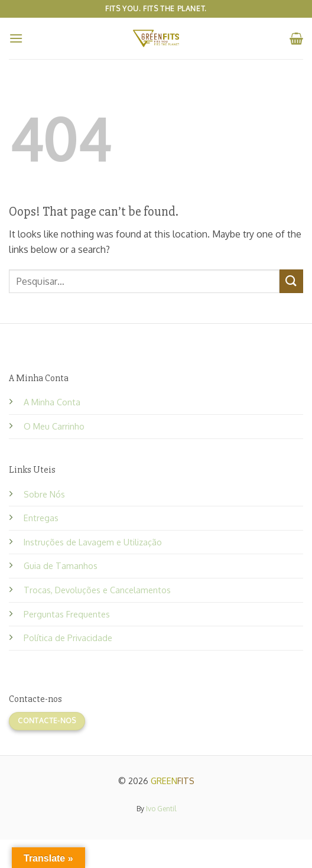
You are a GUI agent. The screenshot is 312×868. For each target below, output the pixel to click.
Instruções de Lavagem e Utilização (93, 542)
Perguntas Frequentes (67, 614)
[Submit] (291, 281)
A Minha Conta (52, 402)
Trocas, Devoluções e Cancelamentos (97, 590)
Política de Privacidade (68, 638)
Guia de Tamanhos (61, 565)
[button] (16, 38)
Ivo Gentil (161, 809)
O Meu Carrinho (54, 426)
